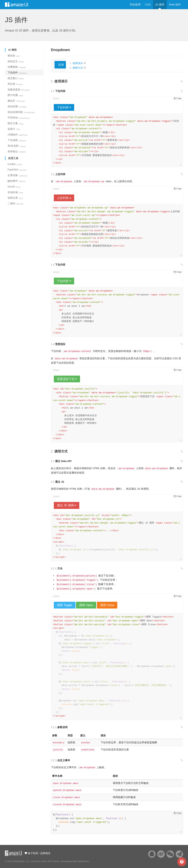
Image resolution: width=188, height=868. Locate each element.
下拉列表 (64, 107)
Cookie (15, 164)
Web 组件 (175, 4)
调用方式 (78, 68)
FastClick (17, 170)
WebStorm (83, 861)
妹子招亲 (33, 853)
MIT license (53, 861)
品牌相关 (45, 853)
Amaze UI (20, 5)
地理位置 (15, 198)
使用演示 (78, 63)
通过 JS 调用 (67, 505)
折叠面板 (17, 67)
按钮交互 (16, 61)
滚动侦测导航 (21, 112)
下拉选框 (17, 140)
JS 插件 (160, 4)
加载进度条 (19, 90)
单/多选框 (17, 146)
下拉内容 (64, 281)
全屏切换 (18, 175)
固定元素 (16, 123)
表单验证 (17, 151)
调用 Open (86, 605)
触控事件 (17, 181)
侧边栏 (16, 101)
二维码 (15, 203)
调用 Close (107, 605)
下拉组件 (17, 73)
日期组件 (18, 135)
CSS (148, 4)
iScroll (14, 187)
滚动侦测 (17, 106)
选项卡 (14, 129)
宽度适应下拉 (67, 379)
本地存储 (15, 192)
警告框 (14, 56)
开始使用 (135, 4)
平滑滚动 (19, 118)
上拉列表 (64, 198)
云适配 (13, 853)
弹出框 (15, 84)
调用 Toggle (65, 605)
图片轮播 (16, 95)
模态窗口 (16, 78)
